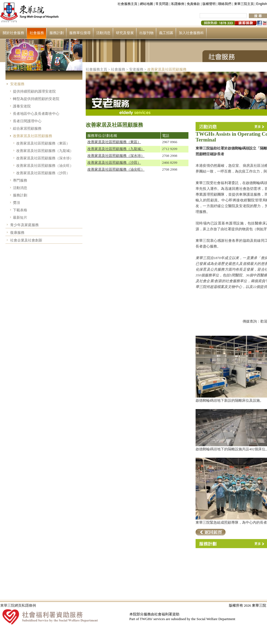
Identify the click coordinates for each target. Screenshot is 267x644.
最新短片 (20, 217)
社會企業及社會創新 (26, 240)
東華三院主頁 (244, 4)
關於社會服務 (13, 33)
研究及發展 (125, 33)
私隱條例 (178, 4)
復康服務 (17, 233)
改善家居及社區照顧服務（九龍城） (45, 151)
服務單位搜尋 (80, 33)
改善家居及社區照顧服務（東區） (43, 143)
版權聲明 (209, 4)
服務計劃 (57, 33)
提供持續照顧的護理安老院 (34, 91)
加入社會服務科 (191, 33)
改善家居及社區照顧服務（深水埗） (45, 158)
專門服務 (20, 180)
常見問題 (162, 4)
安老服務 (17, 84)
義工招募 (166, 33)
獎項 (16, 203)
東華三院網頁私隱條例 (18, 605)
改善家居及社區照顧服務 (33, 136)
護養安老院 (22, 106)
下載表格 (20, 210)
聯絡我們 (225, 4)
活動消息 (103, 33)
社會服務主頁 (127, 4)
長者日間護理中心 (27, 121)
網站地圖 (146, 4)
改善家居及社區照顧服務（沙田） (43, 173)
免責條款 (193, 4)
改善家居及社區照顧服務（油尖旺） (45, 166)
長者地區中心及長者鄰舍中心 (36, 114)
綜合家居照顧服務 (27, 128)
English (262, 4)
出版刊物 (146, 33)
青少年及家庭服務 (24, 225)
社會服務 (37, 33)
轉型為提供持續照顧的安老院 (36, 99)
